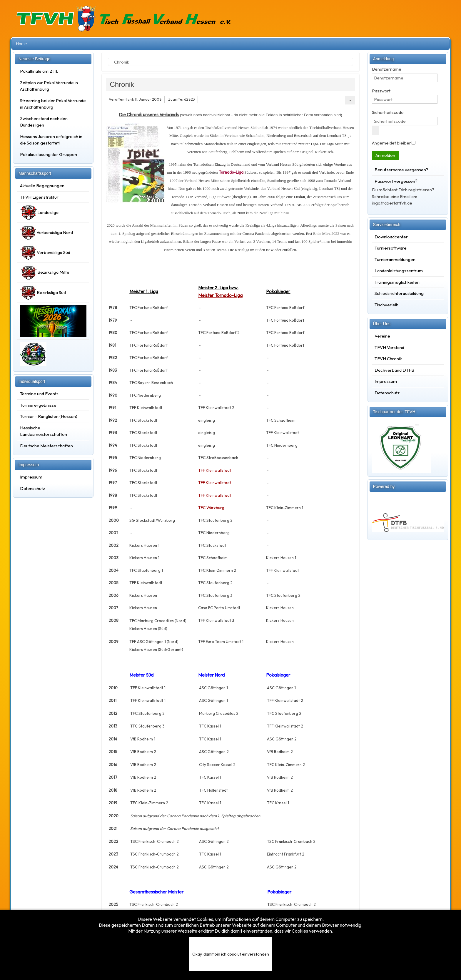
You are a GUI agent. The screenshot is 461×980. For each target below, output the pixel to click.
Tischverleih (386, 305)
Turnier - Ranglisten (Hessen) (49, 416)
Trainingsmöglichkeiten (397, 282)
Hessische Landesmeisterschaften (44, 431)
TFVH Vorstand (389, 347)
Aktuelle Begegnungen (42, 186)
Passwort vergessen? (396, 181)
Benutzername (387, 69)
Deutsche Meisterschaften (46, 446)
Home (21, 44)
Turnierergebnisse (38, 405)
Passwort (381, 91)
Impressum (31, 477)
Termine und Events (39, 394)
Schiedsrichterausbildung (399, 293)
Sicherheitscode (388, 112)
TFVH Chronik (388, 359)
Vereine (382, 336)
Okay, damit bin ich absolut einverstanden (231, 954)
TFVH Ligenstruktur (39, 197)
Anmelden (385, 155)
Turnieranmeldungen (395, 259)
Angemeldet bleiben (392, 143)
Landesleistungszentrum (399, 271)
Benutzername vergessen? (401, 170)
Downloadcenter (391, 237)
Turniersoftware (391, 248)
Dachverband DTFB (394, 370)
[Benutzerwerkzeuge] (350, 100)
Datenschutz (32, 488)
